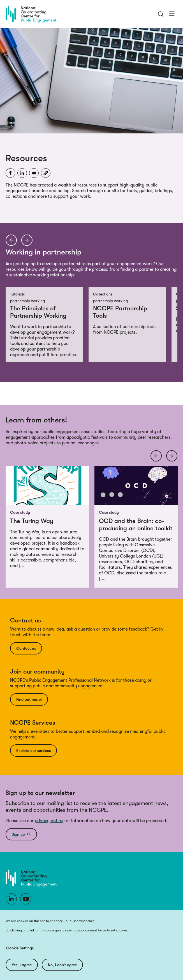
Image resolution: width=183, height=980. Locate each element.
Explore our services (33, 751)
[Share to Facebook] (10, 173)
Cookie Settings (20, 948)
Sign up (21, 834)
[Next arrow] (27, 240)
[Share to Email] (34, 173)
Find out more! (29, 699)
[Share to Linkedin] (22, 173)
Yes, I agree (22, 965)
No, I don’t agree (62, 965)
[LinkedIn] (11, 899)
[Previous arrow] (11, 240)
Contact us (26, 648)
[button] (46, 173)
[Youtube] (26, 899)
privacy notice (49, 821)
